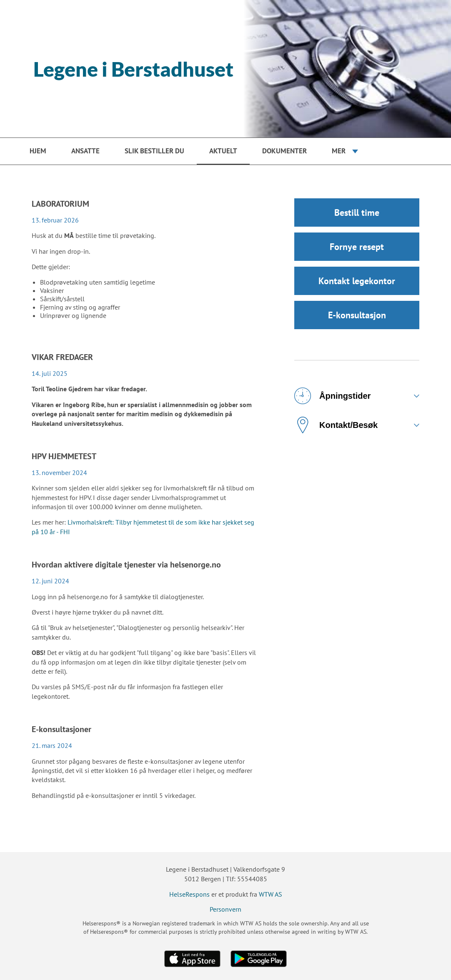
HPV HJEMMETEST (64, 456)
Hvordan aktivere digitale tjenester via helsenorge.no (126, 565)
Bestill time (357, 212)
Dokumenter (284, 151)
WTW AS (271, 894)
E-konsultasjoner (61, 729)
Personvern (225, 909)
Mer (339, 151)
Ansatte (85, 151)
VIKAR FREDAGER (62, 357)
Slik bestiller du (154, 151)
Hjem (38, 151)
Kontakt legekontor (357, 281)
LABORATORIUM (60, 204)
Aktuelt (223, 151)
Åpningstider (332, 396)
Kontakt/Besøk (336, 425)
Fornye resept (357, 247)
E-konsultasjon (357, 315)
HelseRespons (189, 894)
